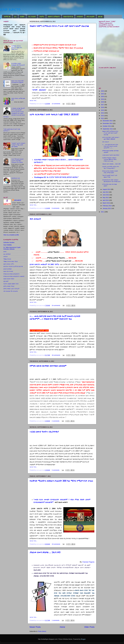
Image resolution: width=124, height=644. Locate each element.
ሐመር (5, 251)
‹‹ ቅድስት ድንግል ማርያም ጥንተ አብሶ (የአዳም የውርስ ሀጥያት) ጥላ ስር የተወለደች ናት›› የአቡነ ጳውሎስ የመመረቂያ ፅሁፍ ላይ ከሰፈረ (14, 112)
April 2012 (106, 200)
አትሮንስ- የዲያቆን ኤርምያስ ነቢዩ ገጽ (13, 266)
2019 (103, 99)
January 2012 (107, 208)
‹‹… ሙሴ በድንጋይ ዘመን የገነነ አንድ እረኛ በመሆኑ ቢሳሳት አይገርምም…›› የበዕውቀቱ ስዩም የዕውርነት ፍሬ (55, 317)
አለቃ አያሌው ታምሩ (9, 264)
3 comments (56, 470)
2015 (103, 110)
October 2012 (107, 126)
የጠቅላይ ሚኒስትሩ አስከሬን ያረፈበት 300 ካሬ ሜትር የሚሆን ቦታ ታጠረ (61, 481)
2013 (103, 116)
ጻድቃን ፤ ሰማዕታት (54, 17)
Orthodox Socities (9, 242)
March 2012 (107, 203)
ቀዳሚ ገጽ (7, 17)
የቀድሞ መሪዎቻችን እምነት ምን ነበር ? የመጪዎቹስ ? (111, 167)
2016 (103, 107)
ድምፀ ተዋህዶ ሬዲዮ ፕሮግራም (11, 289)
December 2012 (108, 121)
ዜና (15, 17)
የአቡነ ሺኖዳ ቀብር (8, 271)
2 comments (56, 421)
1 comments (56, 620)
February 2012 (107, 206)
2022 (103, 94)
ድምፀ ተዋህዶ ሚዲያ (9, 286)
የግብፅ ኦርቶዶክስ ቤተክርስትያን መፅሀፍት (14, 276)
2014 (103, 113)
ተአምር (42, 17)
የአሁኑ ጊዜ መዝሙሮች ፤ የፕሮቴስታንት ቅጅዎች (18, 82)
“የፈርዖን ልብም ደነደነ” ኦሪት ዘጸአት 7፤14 (110, 176)
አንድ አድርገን (10, 9)
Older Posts (89, 627)
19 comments (56, 544)
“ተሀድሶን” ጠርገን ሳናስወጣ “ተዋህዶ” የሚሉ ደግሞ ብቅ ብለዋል (18, 145)
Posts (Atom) (42, 631)
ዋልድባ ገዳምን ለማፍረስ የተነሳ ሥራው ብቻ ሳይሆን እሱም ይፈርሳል (59, 26)
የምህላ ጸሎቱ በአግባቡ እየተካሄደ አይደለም (48, 366)
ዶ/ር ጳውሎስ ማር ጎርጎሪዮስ (11, 291)
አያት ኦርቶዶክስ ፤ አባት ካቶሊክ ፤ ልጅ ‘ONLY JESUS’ (54, 114)
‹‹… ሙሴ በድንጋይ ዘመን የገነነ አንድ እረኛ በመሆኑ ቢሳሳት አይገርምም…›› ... (110, 146)
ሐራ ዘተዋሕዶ (7, 254)
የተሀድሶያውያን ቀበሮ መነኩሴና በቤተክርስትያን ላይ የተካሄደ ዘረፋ (111, 181)
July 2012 (106, 192)
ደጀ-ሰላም (6, 281)
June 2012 (106, 195)
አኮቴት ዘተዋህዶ (8, 269)
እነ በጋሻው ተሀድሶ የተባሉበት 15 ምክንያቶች (18, 64)
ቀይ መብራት (35, 219)
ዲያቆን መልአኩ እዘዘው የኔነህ (11, 284)
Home (62, 627)
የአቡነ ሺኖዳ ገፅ (68, 17)
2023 (103, 91)
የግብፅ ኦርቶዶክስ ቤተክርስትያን (11, 274)
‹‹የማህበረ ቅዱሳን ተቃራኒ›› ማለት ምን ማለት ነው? (17, 48)
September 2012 (108, 129)
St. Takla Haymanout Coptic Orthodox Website (12, 248)
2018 (103, 102)
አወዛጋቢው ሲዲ (16, 178)
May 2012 (106, 198)
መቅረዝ (5, 256)
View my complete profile (11, 235)
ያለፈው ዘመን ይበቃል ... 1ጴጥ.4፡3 (45, 552)
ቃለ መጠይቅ (90, 17)
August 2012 (107, 189)
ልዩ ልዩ (100, 17)
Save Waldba (8, 245)
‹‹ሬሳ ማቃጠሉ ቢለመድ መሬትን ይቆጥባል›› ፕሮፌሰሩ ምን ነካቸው (17, 161)
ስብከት (22, 17)
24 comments (56, 305)
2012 (103, 118)
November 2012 (108, 123)
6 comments (56, 208)
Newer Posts (35, 627)
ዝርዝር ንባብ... (33, 100)
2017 (103, 105)
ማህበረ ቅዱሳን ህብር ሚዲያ (11, 261)
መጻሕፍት (80, 17)
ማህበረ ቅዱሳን (7, 259)
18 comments (56, 355)
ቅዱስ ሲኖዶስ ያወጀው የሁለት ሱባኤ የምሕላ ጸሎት (110, 172)
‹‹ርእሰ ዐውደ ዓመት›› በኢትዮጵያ (44, 432)
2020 (103, 96)
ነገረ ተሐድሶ (32, 17)
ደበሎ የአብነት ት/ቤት (9, 279)
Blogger (83, 639)
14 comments (56, 104)
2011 (103, 212)
